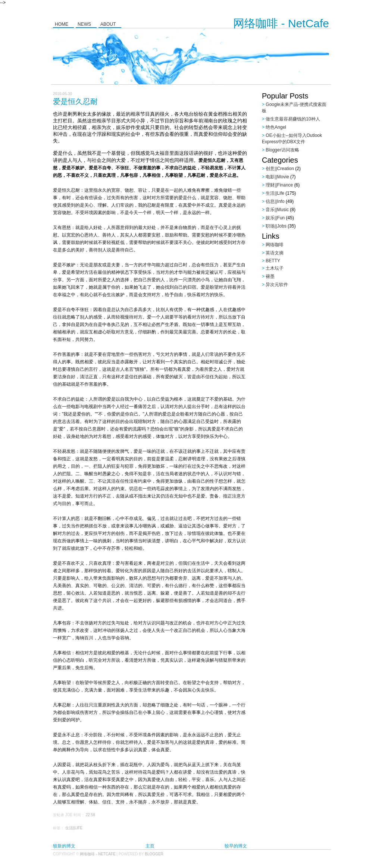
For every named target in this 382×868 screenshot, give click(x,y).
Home (62, 24)
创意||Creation (280, 169)
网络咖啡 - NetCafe (281, 23)
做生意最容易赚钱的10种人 (293, 119)
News (84, 24)
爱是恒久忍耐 (75, 101)
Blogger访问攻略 (282, 150)
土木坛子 (275, 268)
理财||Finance (279, 185)
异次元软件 (277, 285)
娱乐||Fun (275, 218)
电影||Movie (277, 177)
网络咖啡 (275, 245)
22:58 (90, 815)
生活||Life (74, 828)
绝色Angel (276, 127)
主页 (150, 846)
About (108, 24)
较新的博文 (64, 846)
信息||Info (275, 201)
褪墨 (270, 276)
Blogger (154, 854)
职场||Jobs (276, 226)
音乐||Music (277, 210)
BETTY (273, 261)
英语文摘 (275, 253)
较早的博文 (236, 846)
